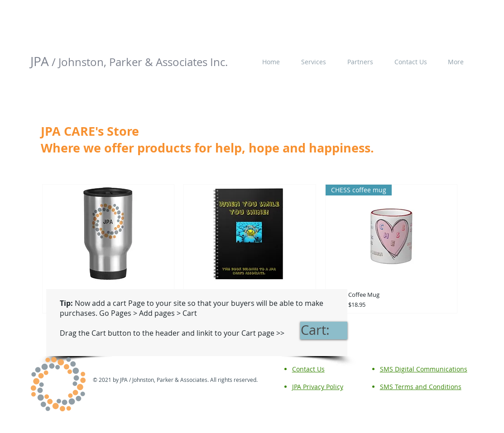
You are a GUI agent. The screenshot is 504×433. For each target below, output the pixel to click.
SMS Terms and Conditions (421, 387)
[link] (324, 330)
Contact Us (308, 369)
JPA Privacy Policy (318, 387)
